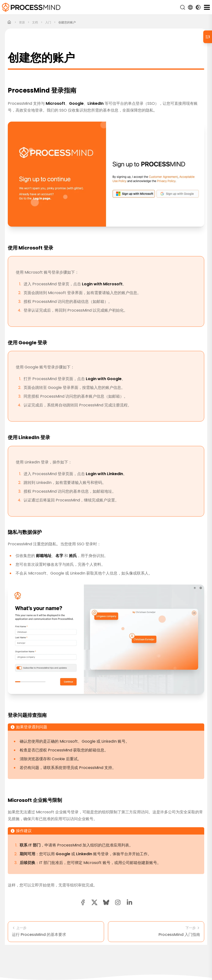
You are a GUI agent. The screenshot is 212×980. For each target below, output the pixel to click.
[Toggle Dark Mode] (198, 7)
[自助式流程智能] (31, 7)
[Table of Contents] (208, 37)
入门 (48, 22)
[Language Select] (190, 7)
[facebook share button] (83, 902)
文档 (35, 22)
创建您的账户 (67, 22)
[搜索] (183, 7)
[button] (118, 902)
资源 (22, 22)
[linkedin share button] (129, 902)
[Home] (9, 22)
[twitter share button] (94, 902)
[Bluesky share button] (106, 902)
